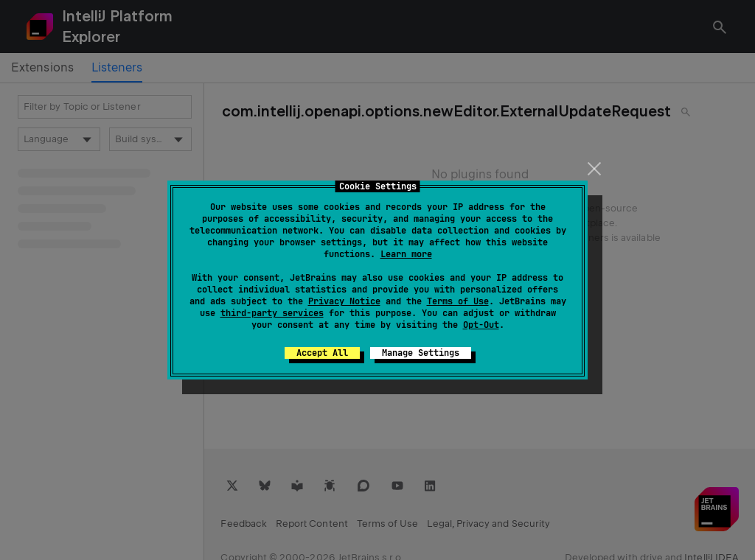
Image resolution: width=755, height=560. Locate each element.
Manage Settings (421, 353)
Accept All (322, 353)
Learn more (406, 254)
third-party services (272, 313)
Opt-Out (481, 325)
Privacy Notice (344, 301)
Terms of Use (458, 301)
